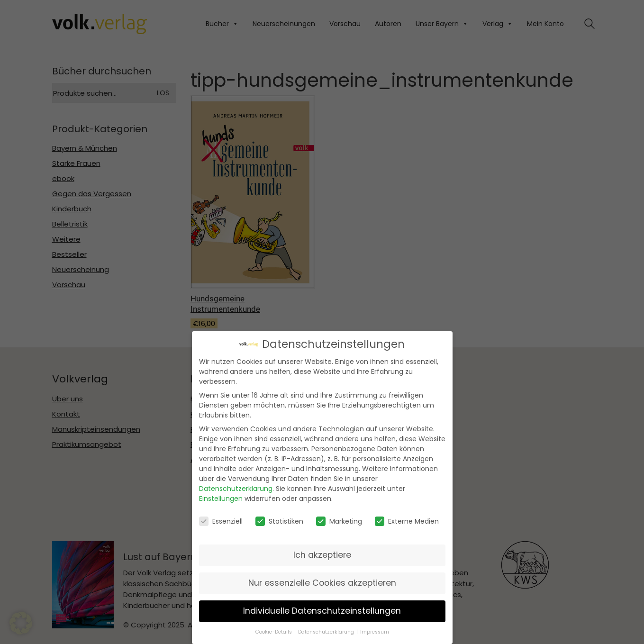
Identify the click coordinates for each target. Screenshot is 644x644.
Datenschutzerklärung (236, 489)
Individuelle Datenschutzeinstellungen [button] (322, 611)
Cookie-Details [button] (274, 632)
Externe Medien (407, 521)
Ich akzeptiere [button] (322, 555)
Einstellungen (221, 499)
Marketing (339, 521)
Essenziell (221, 521)
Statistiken (279, 521)
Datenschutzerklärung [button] (326, 632)
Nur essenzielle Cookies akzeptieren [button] (322, 583)
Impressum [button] (375, 632)
